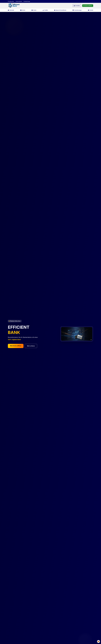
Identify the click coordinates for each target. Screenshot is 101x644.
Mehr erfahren (31, 346)
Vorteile (91, 10)
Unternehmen (19, 1)
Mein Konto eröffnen (16, 346)
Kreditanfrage (27, 1)
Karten (34, 10)
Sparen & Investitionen (60, 10)
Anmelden (77, 6)
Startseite (11, 10)
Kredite (45, 10)
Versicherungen (77, 10)
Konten (23, 10)
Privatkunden (11, 1)
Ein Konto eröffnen (88, 6)
